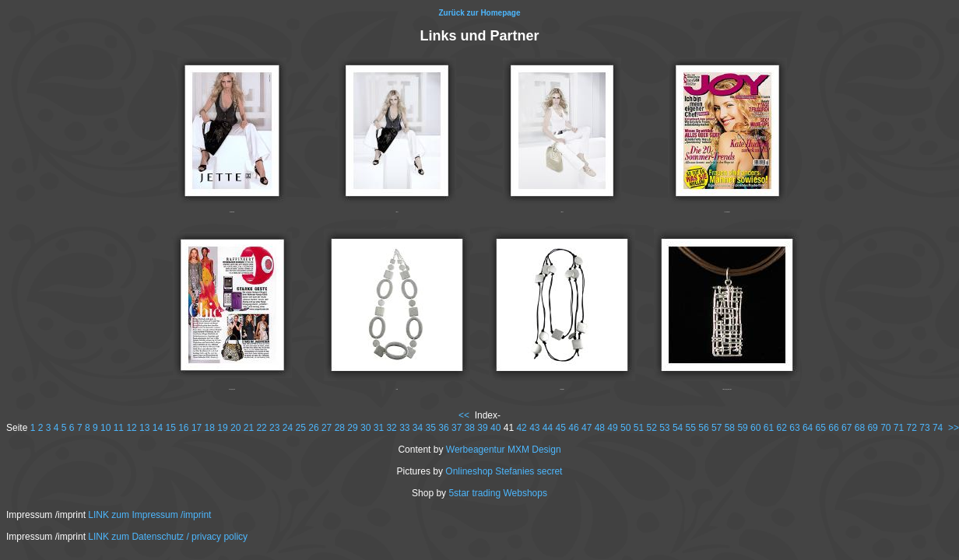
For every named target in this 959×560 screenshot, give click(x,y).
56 (703, 428)
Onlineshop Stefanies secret (504, 471)
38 (470, 428)
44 (548, 428)
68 (860, 428)
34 (418, 428)
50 (625, 428)
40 (495, 428)
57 (717, 428)
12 (131, 428)
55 (691, 428)
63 (794, 428)
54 (678, 428)
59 (742, 428)
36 (443, 428)
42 (521, 428)
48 (600, 428)
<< (464, 415)
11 (119, 428)
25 (301, 428)
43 (534, 428)
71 (899, 428)
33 (404, 428)
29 (352, 428)
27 (327, 428)
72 (912, 428)
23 (274, 428)
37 (457, 428)
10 (105, 428)
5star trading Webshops (498, 493)
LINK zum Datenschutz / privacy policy (168, 537)
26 (313, 428)
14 (158, 428)
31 (379, 428)
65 (821, 428)
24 (288, 428)
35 (431, 428)
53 (664, 428)
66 (833, 428)
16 (183, 428)
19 (222, 428)
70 (885, 428)
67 (847, 428)
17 (197, 428)
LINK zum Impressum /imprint (149, 515)
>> (954, 428)
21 (249, 428)
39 (482, 428)
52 (651, 428)
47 (587, 428)
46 (573, 428)
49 (612, 428)
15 (170, 428)
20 (235, 428)
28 (340, 428)
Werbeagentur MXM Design (504, 450)
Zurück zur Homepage (479, 13)
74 (938, 428)
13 (144, 428)
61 (769, 428)
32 (391, 428)
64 (808, 428)
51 (639, 428)
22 (261, 428)
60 (755, 428)
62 (782, 428)
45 (561, 428)
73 (924, 428)
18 (210, 428)
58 (730, 428)
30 (365, 428)
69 (872, 428)
